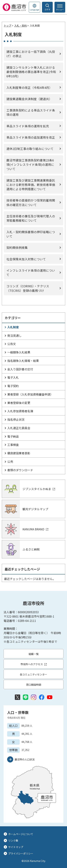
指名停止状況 (16, 419)
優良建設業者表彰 (19, 453)
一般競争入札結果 (19, 352)
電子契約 (13, 386)
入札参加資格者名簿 (20, 411)
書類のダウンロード (20, 470)
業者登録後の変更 (19, 403)
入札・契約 (21, 26)
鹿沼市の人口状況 (25, 759)
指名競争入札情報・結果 (23, 361)
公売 (10, 462)
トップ (8, 26)
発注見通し (14, 335)
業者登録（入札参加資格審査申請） (30, 394)
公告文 (12, 344)
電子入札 (13, 377)
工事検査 (13, 445)
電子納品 (13, 436)
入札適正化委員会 (19, 428)
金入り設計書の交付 (20, 369)
